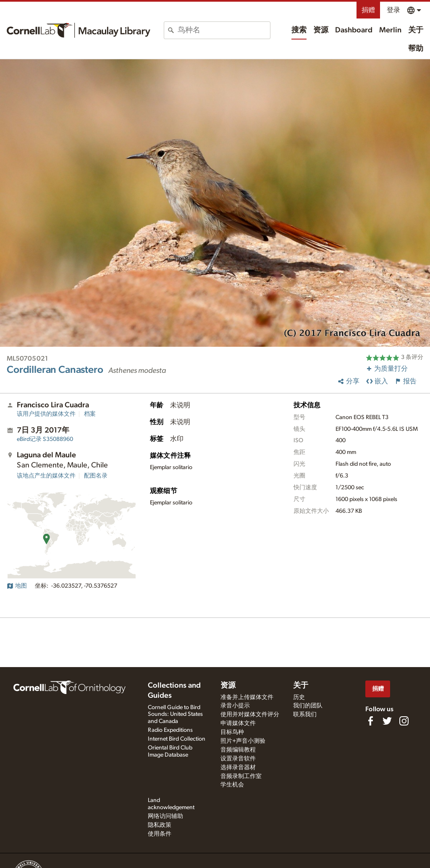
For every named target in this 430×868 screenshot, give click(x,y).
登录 (393, 10)
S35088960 (45, 439)
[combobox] (224, 30)
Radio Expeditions (170, 730)
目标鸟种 (232, 732)
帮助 (416, 49)
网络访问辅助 (165, 816)
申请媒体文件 (238, 723)
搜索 (299, 30)
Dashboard (354, 30)
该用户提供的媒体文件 (46, 414)
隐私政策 (160, 825)
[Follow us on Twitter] (387, 721)
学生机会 (232, 785)
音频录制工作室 (241, 776)
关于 (416, 30)
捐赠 (368, 10)
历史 (299, 697)
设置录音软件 (238, 759)
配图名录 (96, 476)
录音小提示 (235, 706)
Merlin (390, 30)
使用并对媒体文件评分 (250, 715)
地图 (17, 586)
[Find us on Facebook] (370, 721)
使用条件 (160, 834)
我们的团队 (308, 706)
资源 (321, 30)
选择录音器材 (238, 768)
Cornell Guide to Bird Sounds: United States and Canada (175, 715)
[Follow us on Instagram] (404, 721)
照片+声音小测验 (243, 741)
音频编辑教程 (238, 750)
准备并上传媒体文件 (247, 697)
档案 (90, 414)
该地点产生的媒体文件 (46, 476)
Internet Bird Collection (177, 739)
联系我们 (305, 715)
